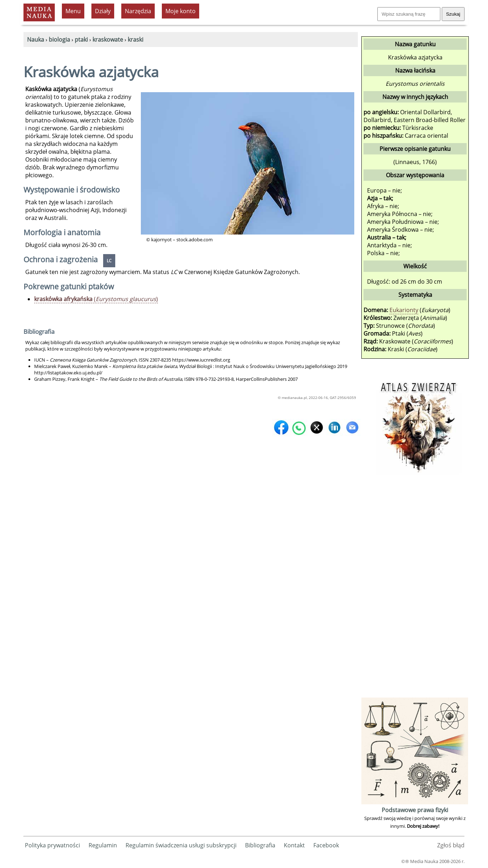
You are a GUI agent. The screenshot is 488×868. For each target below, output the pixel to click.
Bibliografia (260, 845)
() (96, 299)
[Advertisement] (415, 589)
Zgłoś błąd (451, 845)
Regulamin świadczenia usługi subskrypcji (181, 845)
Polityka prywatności (52, 845)
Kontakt (294, 845)
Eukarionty (404, 310)
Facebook (326, 845)
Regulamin (103, 845)
